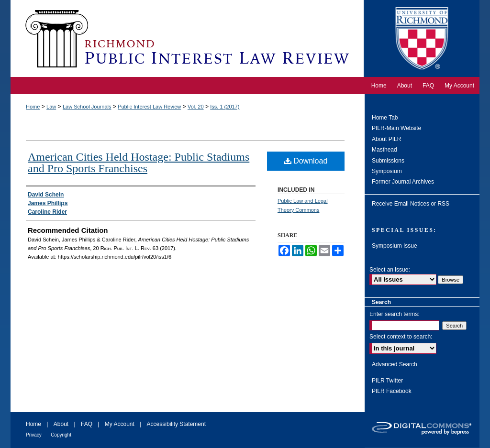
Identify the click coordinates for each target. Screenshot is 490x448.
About (61, 424)
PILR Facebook (392, 391)
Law (51, 107)
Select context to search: (401, 337)
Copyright (61, 435)
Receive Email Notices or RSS (411, 204)
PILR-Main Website (396, 128)
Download (306, 161)
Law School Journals (87, 107)
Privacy (34, 435)
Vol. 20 (196, 107)
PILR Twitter (387, 381)
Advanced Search (395, 364)
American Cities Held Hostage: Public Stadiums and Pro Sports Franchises (139, 163)
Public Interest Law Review (149, 107)
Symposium (387, 171)
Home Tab (385, 118)
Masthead (384, 150)
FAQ (87, 424)
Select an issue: (390, 270)
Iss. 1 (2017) (225, 107)
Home (33, 107)
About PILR (386, 139)
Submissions (388, 161)
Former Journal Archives (403, 182)
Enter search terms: (395, 314)
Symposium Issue (395, 246)
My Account (120, 424)
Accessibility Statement (176, 424)
